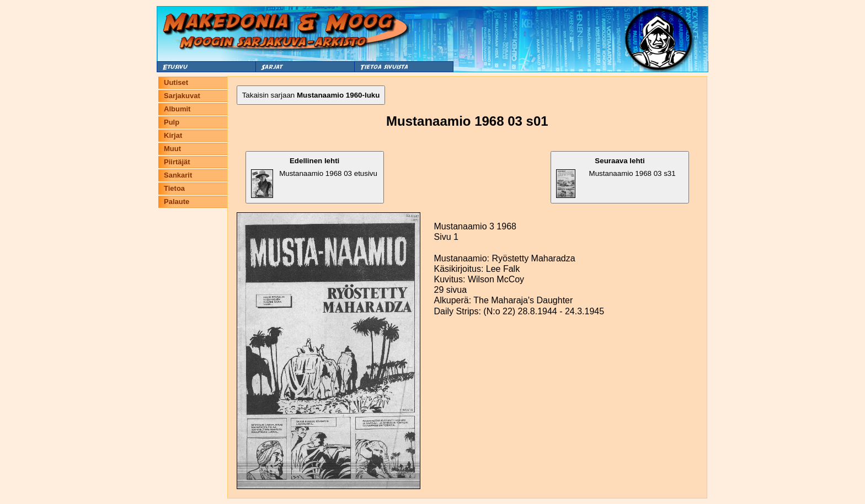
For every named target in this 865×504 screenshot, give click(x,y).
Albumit (177, 109)
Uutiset (176, 82)
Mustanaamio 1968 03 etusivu (314, 177)
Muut (172, 149)
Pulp (172, 122)
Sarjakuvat (182, 96)
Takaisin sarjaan (311, 95)
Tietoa (174, 188)
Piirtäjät (177, 162)
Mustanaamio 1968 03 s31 (616, 177)
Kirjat (173, 135)
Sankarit (178, 175)
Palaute (177, 202)
